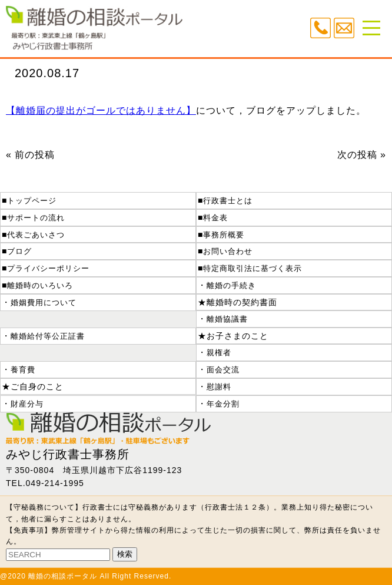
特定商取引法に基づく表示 (253, 268)
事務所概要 (224, 235)
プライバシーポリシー (48, 268)
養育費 (23, 370)
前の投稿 (35, 155)
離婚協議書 (227, 319)
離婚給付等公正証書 (48, 336)
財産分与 (27, 404)
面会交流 (223, 370)
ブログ (19, 251)
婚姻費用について (44, 303)
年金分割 (223, 404)
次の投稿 (357, 155)
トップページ (32, 201)
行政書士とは (228, 201)
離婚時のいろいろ (40, 285)
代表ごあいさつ (36, 235)
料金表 (215, 218)
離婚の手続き (231, 285)
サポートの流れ (36, 218)
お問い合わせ (228, 251)
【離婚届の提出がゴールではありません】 (101, 110)
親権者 (219, 353)
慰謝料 (219, 387)
